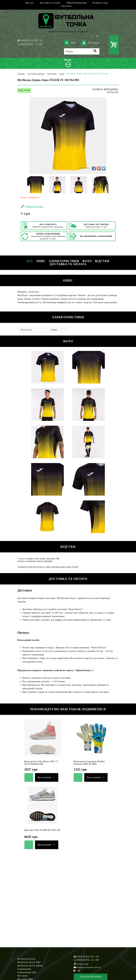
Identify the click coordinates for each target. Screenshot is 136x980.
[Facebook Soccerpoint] (75, 971)
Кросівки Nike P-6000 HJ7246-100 (42, 830)
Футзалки (23, 976)
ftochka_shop (82, 964)
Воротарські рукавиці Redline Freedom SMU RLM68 (89, 763)
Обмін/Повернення (76, 3)
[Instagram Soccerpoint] (79, 971)
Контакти (67, 6)
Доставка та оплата (50, 3)
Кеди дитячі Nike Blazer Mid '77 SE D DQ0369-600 (41, 763)
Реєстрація (90, 43)
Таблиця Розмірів (34, 207)
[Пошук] (82, 51)
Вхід (70, 43)
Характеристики (64, 261)
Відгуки (102, 261)
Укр (93, 36)
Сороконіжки (24, 969)
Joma (54, 330)
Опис (41, 261)
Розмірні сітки (100, 3)
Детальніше (44, 777)
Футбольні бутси (26, 959)
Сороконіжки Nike (27, 972)
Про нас (30, 3)
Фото (87, 261)
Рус (98, 36)
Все (30, 261)
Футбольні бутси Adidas (30, 966)
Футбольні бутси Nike (29, 962)
